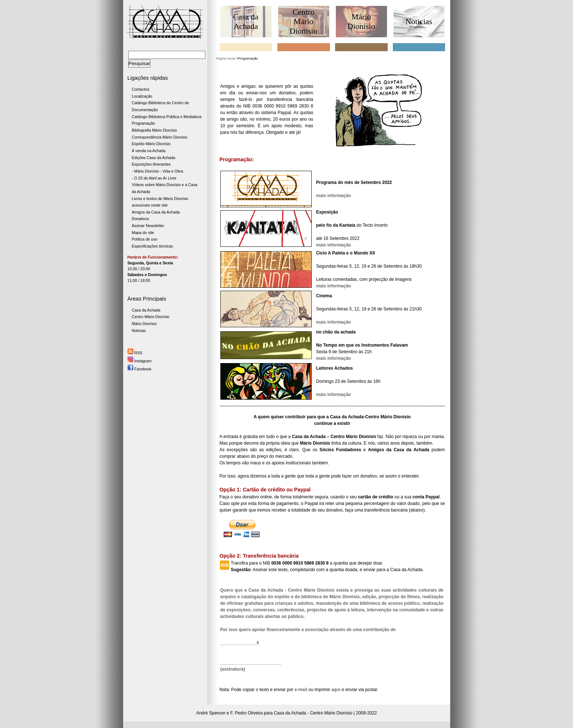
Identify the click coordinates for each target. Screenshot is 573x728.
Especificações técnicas (153, 246)
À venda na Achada (149, 151)
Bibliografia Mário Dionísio (155, 130)
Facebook (140, 369)
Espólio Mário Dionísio (151, 144)
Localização (142, 96)
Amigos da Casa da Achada (156, 212)
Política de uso (145, 239)
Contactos (141, 89)
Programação (144, 123)
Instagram (140, 361)
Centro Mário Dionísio (151, 317)
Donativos (141, 219)
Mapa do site (143, 233)
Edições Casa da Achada (154, 158)
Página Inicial (226, 59)
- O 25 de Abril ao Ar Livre (154, 178)
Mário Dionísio (144, 324)
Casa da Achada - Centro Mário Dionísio (313, 713)
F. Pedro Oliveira (246, 713)
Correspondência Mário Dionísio (160, 137)
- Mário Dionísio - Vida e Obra (158, 171)
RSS (135, 353)
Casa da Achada (146, 310)
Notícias (139, 331)
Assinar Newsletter (148, 226)
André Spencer (211, 713)
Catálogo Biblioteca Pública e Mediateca (167, 117)
